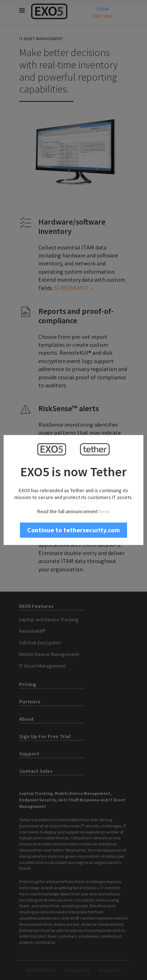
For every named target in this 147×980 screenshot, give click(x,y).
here (104, 511)
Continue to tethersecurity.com (73, 530)
